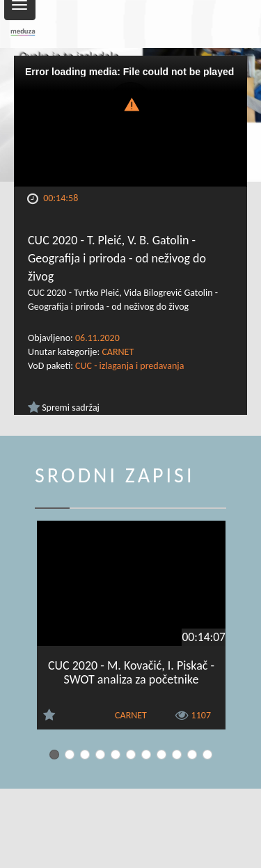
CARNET (118, 352)
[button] (131, 103)
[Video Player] (130, 121)
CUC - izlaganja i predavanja (129, 366)
